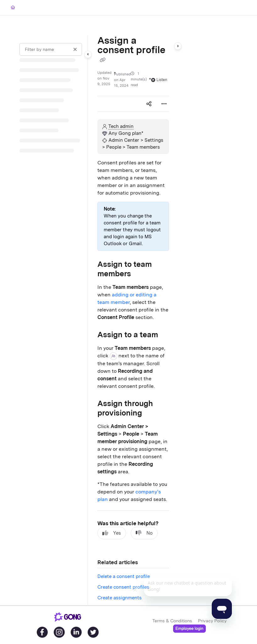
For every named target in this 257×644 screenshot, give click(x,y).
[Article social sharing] (149, 104)
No (144, 533)
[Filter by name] (51, 49)
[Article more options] (164, 104)
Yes (112, 533)
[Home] (13, 8)
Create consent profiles (123, 587)
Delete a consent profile (124, 576)
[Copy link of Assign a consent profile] (102, 60)
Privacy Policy (212, 621)
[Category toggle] (88, 54)
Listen (159, 80)
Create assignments (120, 598)
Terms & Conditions (172, 621)
